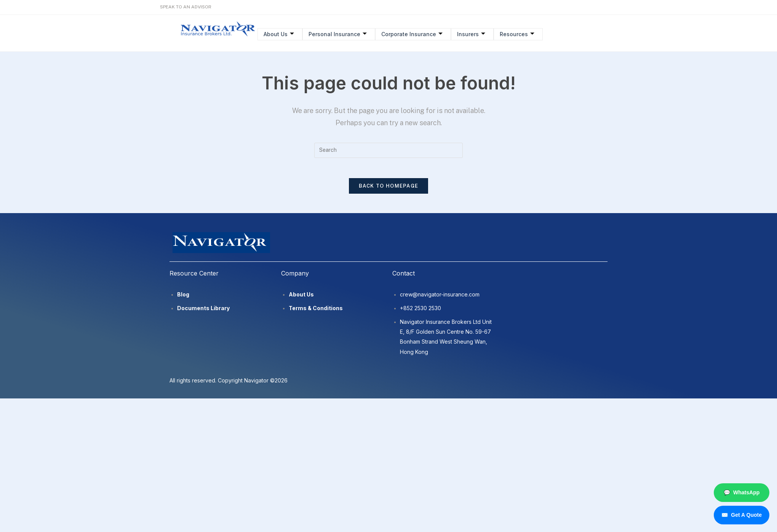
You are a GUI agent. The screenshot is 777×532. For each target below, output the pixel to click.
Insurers (468, 34)
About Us (278, 34)
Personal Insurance (337, 34)
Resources (514, 34)
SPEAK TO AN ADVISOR (186, 7)
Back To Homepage (389, 189)
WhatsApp (742, 493)
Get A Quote (742, 515)
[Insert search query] (388, 150)
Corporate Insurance (410, 34)
